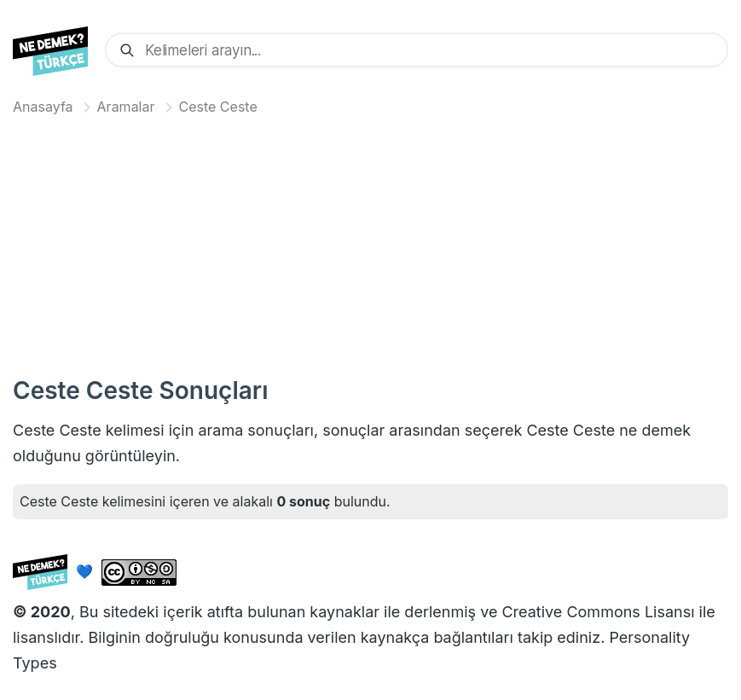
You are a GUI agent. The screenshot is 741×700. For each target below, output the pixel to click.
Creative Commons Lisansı (598, 612)
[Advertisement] (370, 242)
